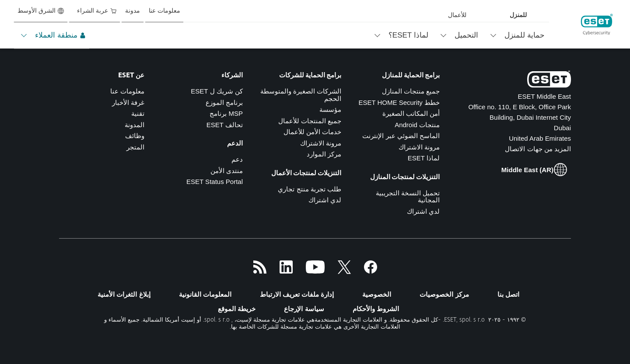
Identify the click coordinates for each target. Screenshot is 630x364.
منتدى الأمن (227, 171)
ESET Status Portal (215, 182)
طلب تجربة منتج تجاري (310, 189)
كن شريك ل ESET (217, 91)
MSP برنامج (226, 113)
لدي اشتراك (423, 211)
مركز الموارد (324, 154)
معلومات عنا (127, 91)
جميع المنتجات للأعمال (310, 121)
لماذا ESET (424, 158)
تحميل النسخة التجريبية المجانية (408, 197)
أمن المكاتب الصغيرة (411, 113)
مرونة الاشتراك (419, 147)
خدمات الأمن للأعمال (312, 132)
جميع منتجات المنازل (411, 91)
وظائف (135, 136)
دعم (237, 159)
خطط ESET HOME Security (399, 102)
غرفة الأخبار (128, 102)
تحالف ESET (225, 125)
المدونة (135, 125)
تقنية (138, 113)
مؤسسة (330, 109)
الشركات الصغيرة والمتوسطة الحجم (301, 95)
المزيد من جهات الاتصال (538, 149)
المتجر (135, 147)
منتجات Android (417, 125)
